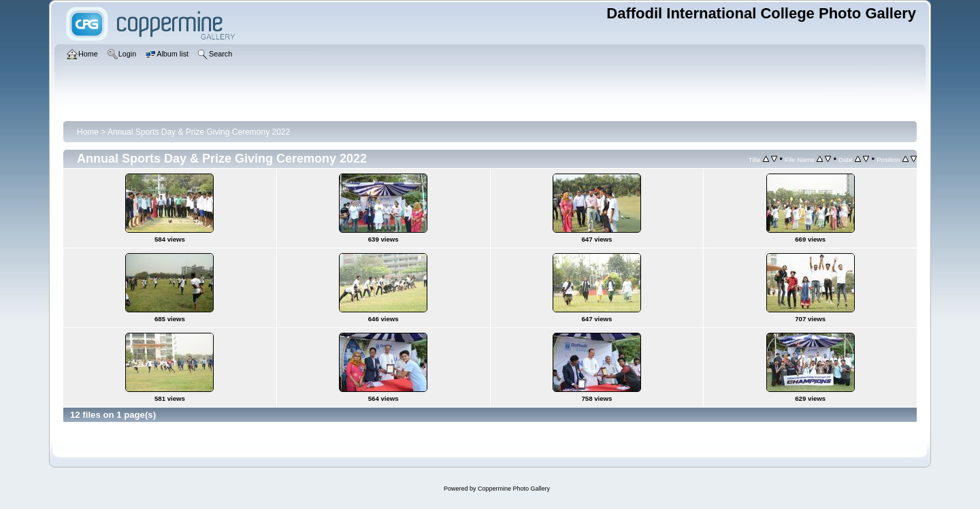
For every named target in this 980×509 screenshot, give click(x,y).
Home (88, 132)
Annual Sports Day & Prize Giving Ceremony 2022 (199, 132)
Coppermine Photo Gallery (514, 489)
